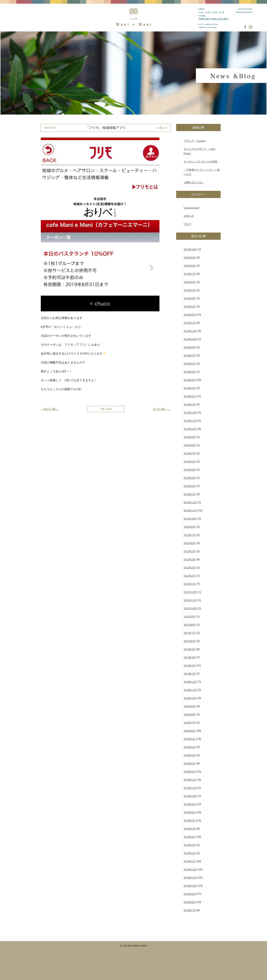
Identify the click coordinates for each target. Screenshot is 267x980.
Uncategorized (191, 208)
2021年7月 (189, 633)
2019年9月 (189, 804)
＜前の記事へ (50, 409)
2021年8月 (189, 625)
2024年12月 (190, 331)
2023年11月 (190, 421)
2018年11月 (190, 878)
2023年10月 (190, 429)
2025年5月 (189, 290)
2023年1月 (189, 494)
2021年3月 (189, 657)
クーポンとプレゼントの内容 (200, 162)
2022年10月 (190, 519)
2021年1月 (189, 674)
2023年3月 (189, 478)
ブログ (187, 224)
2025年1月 (189, 323)
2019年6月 (189, 829)
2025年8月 (189, 266)
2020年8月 (189, 714)
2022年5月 (189, 551)
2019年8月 (189, 812)
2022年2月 (189, 576)
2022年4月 (189, 559)
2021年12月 (190, 592)
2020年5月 (189, 739)
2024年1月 (189, 404)
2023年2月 (189, 486)
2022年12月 (190, 502)
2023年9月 (189, 437)
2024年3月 (189, 388)
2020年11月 (190, 690)
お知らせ (189, 216)
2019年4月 (189, 837)
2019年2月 (189, 853)
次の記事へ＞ (162, 409)
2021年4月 (189, 649)
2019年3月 (189, 845)
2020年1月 (189, 772)
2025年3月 (189, 307)
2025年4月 (189, 298)
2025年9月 (189, 258)
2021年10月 (190, 608)
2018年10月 (190, 886)
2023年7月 (189, 453)
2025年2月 (189, 315)
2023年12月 (190, 413)
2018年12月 (190, 869)
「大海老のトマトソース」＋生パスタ (202, 172)
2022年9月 (189, 527)
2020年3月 (189, 755)
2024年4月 (189, 380)
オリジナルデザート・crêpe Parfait (199, 151)
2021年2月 (189, 666)
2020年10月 (190, 698)
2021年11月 (190, 600)
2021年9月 (189, 617)
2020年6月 (189, 731)
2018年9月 (189, 894)
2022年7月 (189, 535)
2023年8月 (189, 445)
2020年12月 (190, 682)
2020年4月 (189, 747)
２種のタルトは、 (194, 182)
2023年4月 (189, 470)
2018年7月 (189, 910)
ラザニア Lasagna (195, 141)
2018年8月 (189, 902)
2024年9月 (189, 347)
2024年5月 (189, 372)
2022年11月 (190, 510)
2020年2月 (189, 763)
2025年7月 (189, 274)
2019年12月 (190, 780)
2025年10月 (190, 249)
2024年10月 (190, 339)
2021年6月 (189, 641)
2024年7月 (189, 355)
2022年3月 (189, 568)
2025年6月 (189, 282)
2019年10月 (190, 796)
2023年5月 (189, 462)
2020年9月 (189, 706)
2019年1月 (189, 861)
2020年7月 (189, 723)
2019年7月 (189, 821)
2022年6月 (189, 543)
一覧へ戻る (106, 409)
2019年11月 (190, 788)
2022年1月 (189, 584)
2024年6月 (189, 364)
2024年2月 (189, 396)
